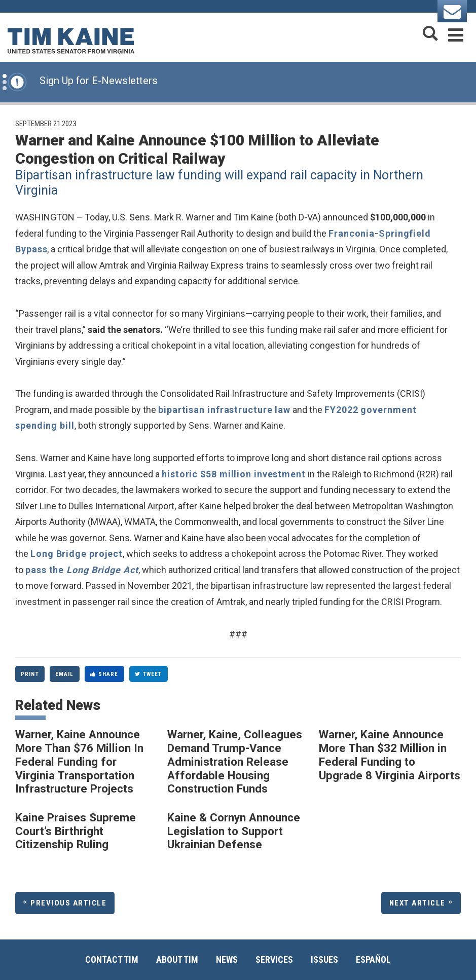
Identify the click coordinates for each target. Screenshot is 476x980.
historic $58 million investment (234, 474)
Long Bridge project (77, 554)
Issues (324, 959)
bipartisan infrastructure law (224, 410)
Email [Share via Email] (65, 674)
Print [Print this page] (30, 674)
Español (373, 959)
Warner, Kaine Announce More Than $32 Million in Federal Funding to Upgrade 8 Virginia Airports (390, 755)
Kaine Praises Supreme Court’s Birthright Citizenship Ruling (76, 831)
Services (274, 959)
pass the (82, 570)
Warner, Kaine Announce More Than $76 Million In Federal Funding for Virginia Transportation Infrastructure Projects (79, 761)
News (227, 959)
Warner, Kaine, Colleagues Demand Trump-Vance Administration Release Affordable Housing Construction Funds (235, 761)
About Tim (177, 959)
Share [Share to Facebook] (104, 674)
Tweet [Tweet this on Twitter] (149, 674)
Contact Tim (112, 959)
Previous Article (68, 903)
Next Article (417, 903)
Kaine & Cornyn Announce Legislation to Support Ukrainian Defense (234, 831)
